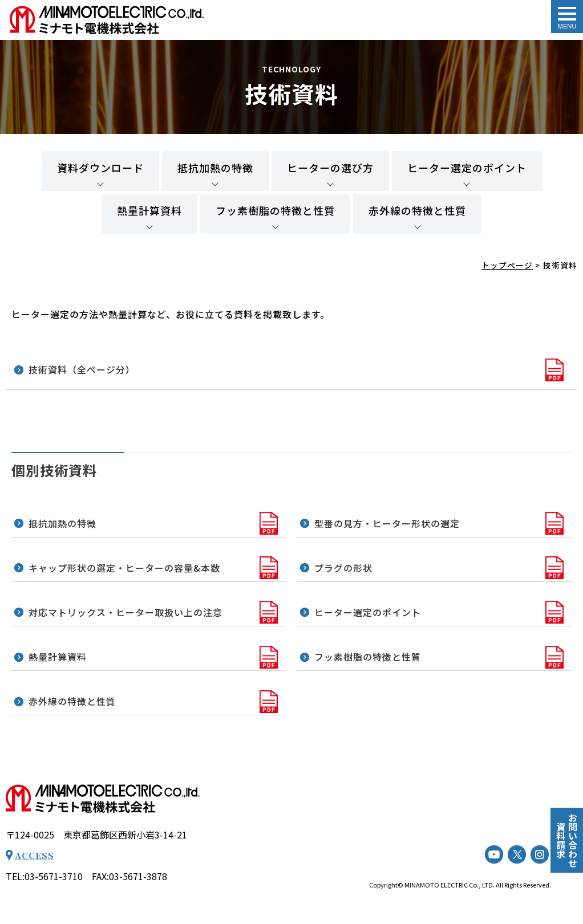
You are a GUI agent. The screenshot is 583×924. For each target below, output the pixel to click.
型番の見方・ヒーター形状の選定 (387, 523)
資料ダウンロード (100, 168)
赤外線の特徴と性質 (417, 210)
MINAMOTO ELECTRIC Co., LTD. (450, 885)
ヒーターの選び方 (330, 168)
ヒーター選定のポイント (467, 168)
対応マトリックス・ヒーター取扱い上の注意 (125, 612)
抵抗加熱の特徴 (215, 168)
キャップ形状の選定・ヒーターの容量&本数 (124, 568)
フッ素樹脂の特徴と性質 (275, 210)
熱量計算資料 (149, 210)
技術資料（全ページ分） (83, 369)
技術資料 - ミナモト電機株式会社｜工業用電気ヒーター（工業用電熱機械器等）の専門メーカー (107, 20)
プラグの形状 (343, 568)
